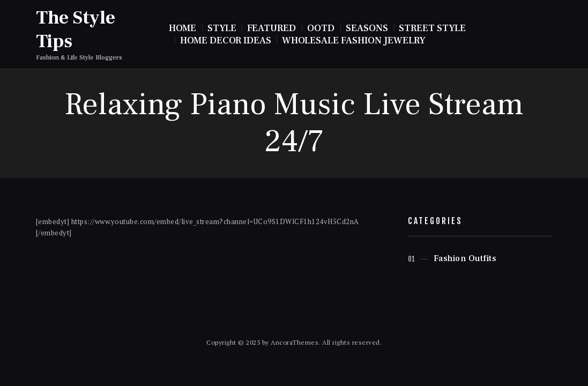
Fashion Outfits (465, 258)
